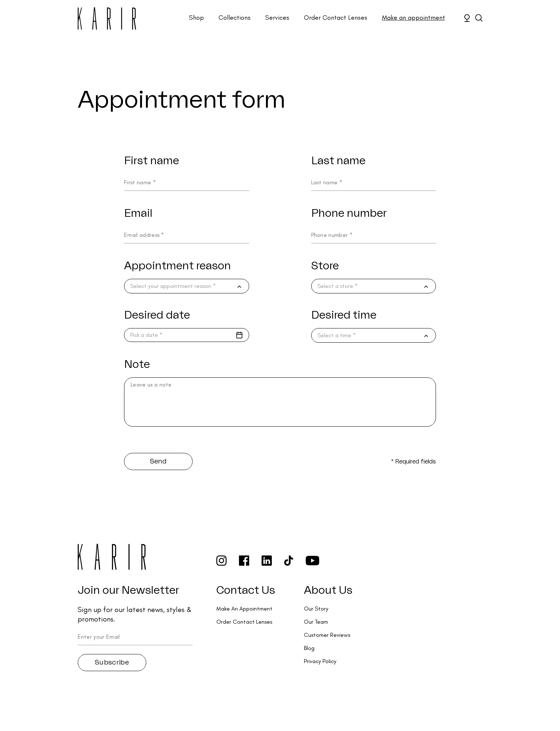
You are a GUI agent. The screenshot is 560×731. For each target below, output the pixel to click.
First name (152, 161)
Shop (196, 18)
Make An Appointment (244, 609)
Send (158, 461)
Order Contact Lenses (336, 18)
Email (138, 213)
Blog (309, 648)
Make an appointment (414, 18)
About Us (328, 590)
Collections (235, 18)
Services (277, 18)
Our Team (316, 622)
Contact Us (246, 590)
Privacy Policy (320, 661)
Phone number (349, 213)
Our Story (316, 609)
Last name (338, 161)
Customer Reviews (327, 635)
